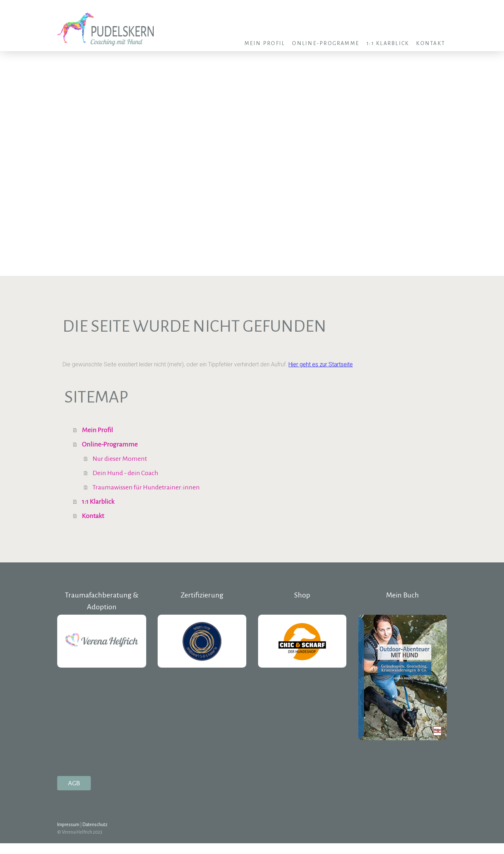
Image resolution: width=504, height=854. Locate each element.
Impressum (68, 824)
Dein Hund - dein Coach (125, 473)
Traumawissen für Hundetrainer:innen (146, 487)
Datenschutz (95, 824)
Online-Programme (326, 43)
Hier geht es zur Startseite (321, 364)
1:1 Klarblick (388, 43)
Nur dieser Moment (120, 459)
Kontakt (431, 43)
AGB (74, 783)
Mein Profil (265, 43)
